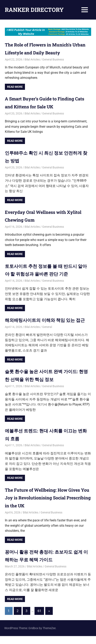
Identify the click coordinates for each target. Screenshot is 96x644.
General (47, 335)
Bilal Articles (32, 59)
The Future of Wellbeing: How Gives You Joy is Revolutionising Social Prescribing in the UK (47, 505)
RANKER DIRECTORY (34, 10)
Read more (15, 87)
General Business (53, 59)
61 (39, 619)
